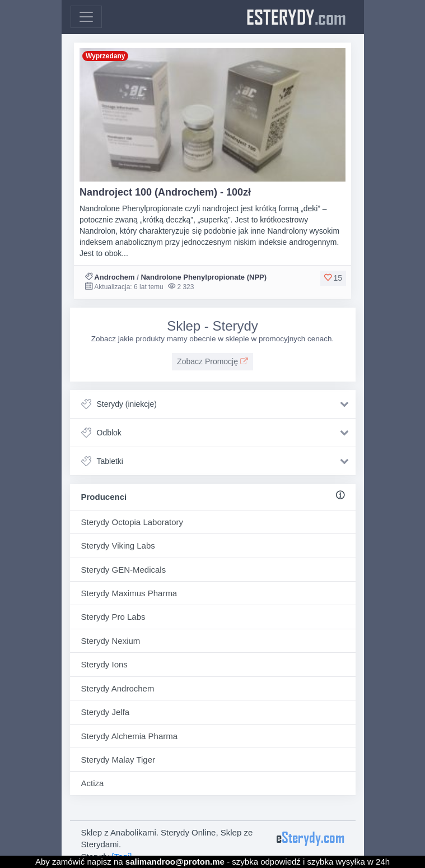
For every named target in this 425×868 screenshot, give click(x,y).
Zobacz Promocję (212, 361)
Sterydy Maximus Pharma (129, 593)
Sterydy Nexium (111, 641)
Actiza (93, 783)
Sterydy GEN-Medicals (124, 570)
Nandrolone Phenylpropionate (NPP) (204, 277)
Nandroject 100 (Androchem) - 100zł (165, 192)
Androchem (114, 277)
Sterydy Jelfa (106, 712)
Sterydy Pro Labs (113, 617)
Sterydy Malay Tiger (118, 760)
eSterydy (296, 17)
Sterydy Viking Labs (118, 546)
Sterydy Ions (104, 664)
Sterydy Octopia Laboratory (132, 522)
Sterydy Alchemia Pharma (130, 736)
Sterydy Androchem (118, 688)
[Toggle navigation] (86, 17)
